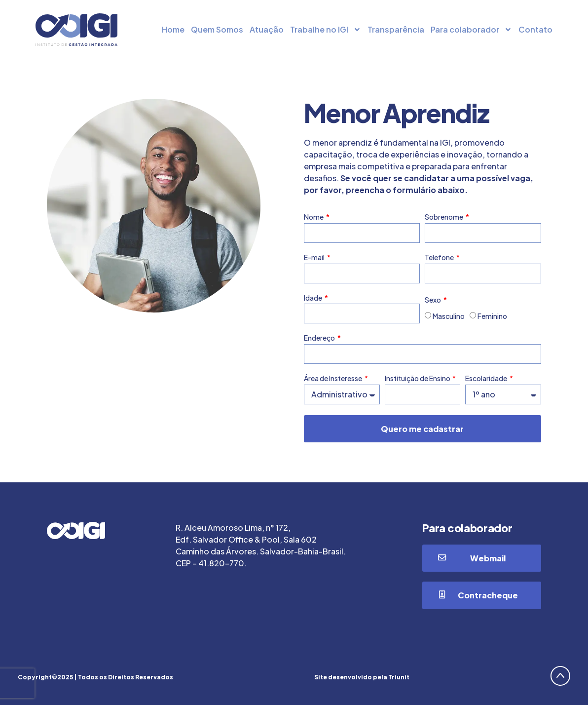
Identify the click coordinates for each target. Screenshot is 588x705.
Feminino (492, 316)
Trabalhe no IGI (326, 30)
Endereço (320, 338)
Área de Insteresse (333, 378)
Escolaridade (487, 378)
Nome (314, 217)
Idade (313, 298)
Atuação (267, 29)
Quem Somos (217, 29)
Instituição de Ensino (418, 378)
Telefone (440, 257)
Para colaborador (471, 30)
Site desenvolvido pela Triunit (362, 677)
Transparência (396, 29)
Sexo (433, 300)
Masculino (449, 316)
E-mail (315, 257)
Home (173, 29)
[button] (481, 558)
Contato (535, 29)
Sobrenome (444, 217)
